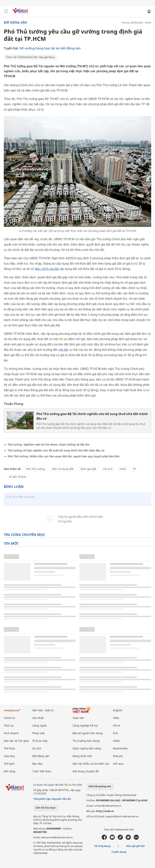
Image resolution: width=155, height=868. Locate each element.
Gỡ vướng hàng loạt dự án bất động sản (50, 48)
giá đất (63, 350)
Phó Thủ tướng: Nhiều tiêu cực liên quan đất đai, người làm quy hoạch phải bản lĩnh (64, 456)
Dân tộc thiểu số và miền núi (91, 764)
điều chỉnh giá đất (47, 269)
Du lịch (37, 748)
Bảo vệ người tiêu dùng (88, 733)
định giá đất (88, 469)
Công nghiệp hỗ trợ (85, 725)
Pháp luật (38, 733)
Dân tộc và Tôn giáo (16, 741)
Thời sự (9, 725)
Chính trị (9, 718)
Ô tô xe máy (40, 741)
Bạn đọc (38, 764)
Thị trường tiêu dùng (86, 741)
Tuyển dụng (119, 852)
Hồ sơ (117, 725)
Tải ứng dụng (102, 846)
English (118, 710)
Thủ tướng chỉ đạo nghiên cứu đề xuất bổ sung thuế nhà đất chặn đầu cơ (56, 450)
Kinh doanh (11, 733)
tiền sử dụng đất (63, 469)
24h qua (118, 764)
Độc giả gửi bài (136, 846)
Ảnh (115, 733)
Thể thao (9, 748)
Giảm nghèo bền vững (87, 748)
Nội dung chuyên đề (86, 771)
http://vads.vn (105, 811)
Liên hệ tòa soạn (45, 808)
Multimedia (120, 748)
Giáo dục (9, 756)
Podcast (118, 756)
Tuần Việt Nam (42, 771)
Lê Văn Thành (17, 477)
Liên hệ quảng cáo (100, 786)
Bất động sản (15, 22)
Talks (116, 718)
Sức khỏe (38, 718)
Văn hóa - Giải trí (43, 710)
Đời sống (10, 771)
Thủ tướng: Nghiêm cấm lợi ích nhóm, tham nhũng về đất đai (48, 444)
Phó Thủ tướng (36, 469)
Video (116, 741)
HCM (123, 469)
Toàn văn (78, 718)
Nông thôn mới (82, 756)
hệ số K (108, 469)
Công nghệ (39, 725)
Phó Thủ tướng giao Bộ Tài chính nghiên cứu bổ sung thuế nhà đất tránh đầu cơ (92, 416)
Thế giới (9, 764)
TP (134, 469)
